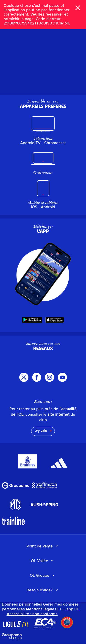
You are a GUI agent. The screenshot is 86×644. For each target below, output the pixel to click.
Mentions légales (41, 609)
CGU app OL (68, 609)
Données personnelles (22, 604)
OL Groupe (40, 576)
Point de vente (40, 546)
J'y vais (41, 431)
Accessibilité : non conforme (32, 614)
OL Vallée (40, 561)
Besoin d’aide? (40, 590)
